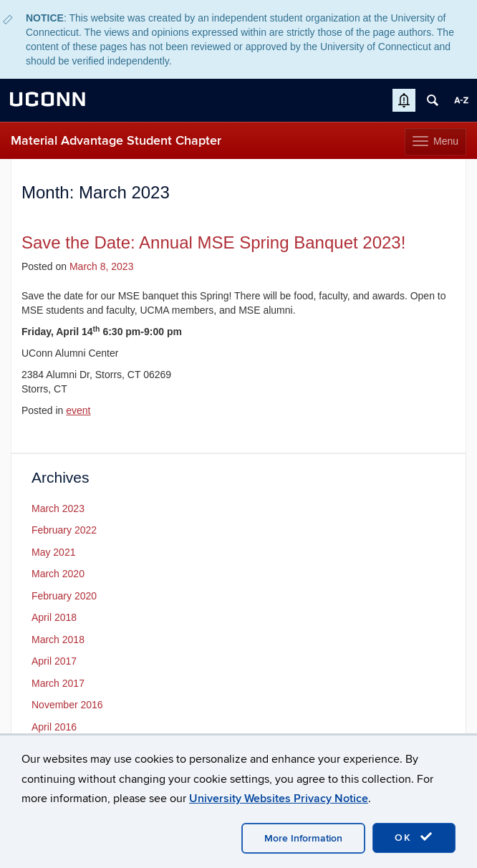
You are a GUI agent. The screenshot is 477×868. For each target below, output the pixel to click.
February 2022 (64, 530)
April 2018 (54, 617)
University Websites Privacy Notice (279, 799)
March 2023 (58, 508)
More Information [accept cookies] (303, 838)
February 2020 (64, 596)
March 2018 (58, 640)
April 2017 (54, 661)
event (78, 410)
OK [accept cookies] (414, 837)
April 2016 (54, 727)
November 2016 (67, 705)
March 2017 (58, 683)
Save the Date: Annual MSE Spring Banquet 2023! (213, 242)
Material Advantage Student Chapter (116, 141)
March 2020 (58, 574)
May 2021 (53, 552)
